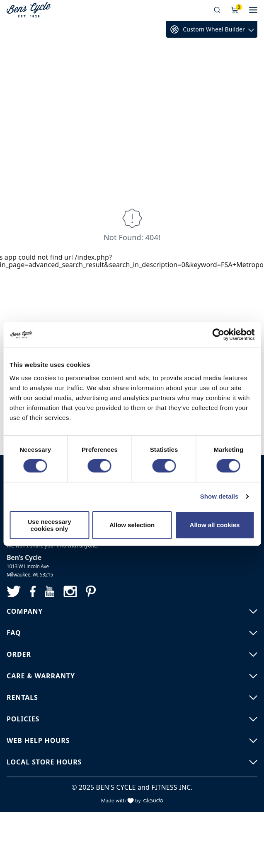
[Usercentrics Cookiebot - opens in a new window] (218, 335)
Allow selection (132, 525)
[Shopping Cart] (235, 10)
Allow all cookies (215, 525)
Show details (219, 496)
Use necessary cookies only (49, 525)
